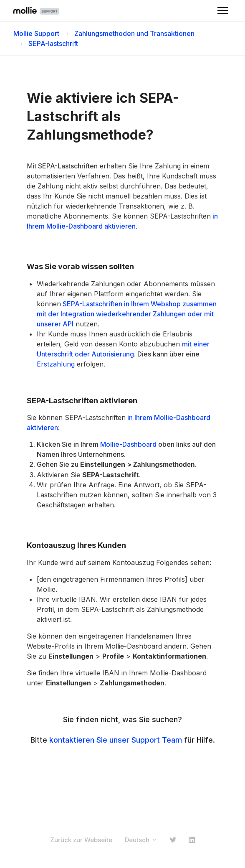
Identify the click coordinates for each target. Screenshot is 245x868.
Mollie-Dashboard (128, 444)
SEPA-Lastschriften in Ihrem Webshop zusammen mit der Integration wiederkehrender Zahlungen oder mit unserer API (127, 314)
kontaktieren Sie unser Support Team (116, 740)
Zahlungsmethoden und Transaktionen (134, 33)
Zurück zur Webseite (81, 840)
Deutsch (141, 840)
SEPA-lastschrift (53, 43)
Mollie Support (36, 33)
